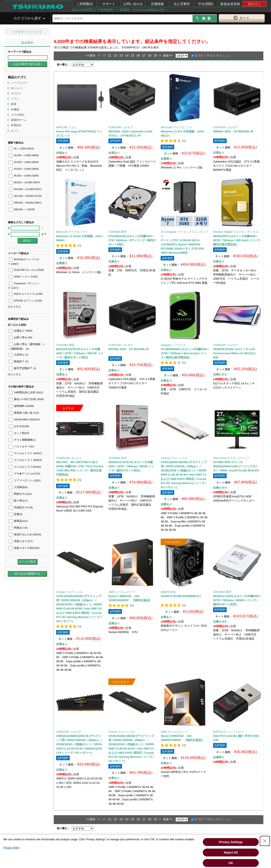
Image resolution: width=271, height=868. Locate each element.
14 (127, 55)
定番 (16, 514)
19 (155, 55)
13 (121, 55)
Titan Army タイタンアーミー (231, 458)
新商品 (18, 521)
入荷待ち (18, 355)
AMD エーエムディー (122, 592)
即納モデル (20, 494)
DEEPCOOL (168, 592)
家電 (14, 104)
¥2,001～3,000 (24, 162)
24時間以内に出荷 (26, 392)
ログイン (254, 4)
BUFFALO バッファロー (228, 732)
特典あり (18, 528)
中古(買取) (206, 4)
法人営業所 (182, 4)
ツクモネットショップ (27, 32)
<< (88, 55)
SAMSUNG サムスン (69, 458)
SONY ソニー (23, 277)
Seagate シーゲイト (173, 345)
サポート (109, 4)
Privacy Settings (231, 842)
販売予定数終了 (22, 368)
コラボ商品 (18, 115)
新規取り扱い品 (24, 413)
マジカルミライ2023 (25, 467)
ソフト (15, 99)
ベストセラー (22, 447)
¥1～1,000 (21, 149)
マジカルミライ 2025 (25, 460)
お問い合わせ (133, 4)
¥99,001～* (22, 209)
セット (15, 131)
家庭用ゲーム (19, 120)
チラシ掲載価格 (22, 440)
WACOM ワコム (66, 127)
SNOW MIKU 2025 (24, 419)
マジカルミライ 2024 (25, 453)
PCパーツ (17, 88)
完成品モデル (21, 507)
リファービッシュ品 (25, 480)
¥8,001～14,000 (24, 182)
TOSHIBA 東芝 (118, 232)
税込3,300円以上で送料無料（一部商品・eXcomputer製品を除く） (121, 10)
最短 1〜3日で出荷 (26, 399)
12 (115, 55)
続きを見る (14, 307)
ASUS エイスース (26, 294)
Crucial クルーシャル (174, 458)
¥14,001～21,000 (25, 189)
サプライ (17, 94)
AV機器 (16, 110)
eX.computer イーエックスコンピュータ (185, 234)
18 (149, 55)
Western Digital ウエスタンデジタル (236, 232)
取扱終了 (18, 361)
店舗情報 (157, 4)
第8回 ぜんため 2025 (25, 534)
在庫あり (21, 331)
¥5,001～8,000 (24, 176)
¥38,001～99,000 (25, 203)
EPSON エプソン (25, 301)
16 (138, 55)
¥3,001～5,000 (24, 169)
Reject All (231, 853)
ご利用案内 (85, 4)
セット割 (19, 433)
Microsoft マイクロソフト (177, 127)
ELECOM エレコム (26, 270)
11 (110, 55)
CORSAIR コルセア (121, 127)
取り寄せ (18, 501)
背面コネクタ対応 (24, 548)
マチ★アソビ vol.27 (24, 474)
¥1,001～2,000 (24, 155)
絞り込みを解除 (17, 325)
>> (171, 55)
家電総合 (17, 125)
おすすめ (19, 426)
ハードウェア (19, 83)
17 (144, 55)
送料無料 (21, 406)
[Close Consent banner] (265, 841)
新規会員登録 (230, 4)
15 (132, 55)
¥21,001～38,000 (25, 196)
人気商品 (18, 487)
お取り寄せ (21, 337)
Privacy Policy (11, 848)
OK (231, 863)
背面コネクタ (21, 541)
